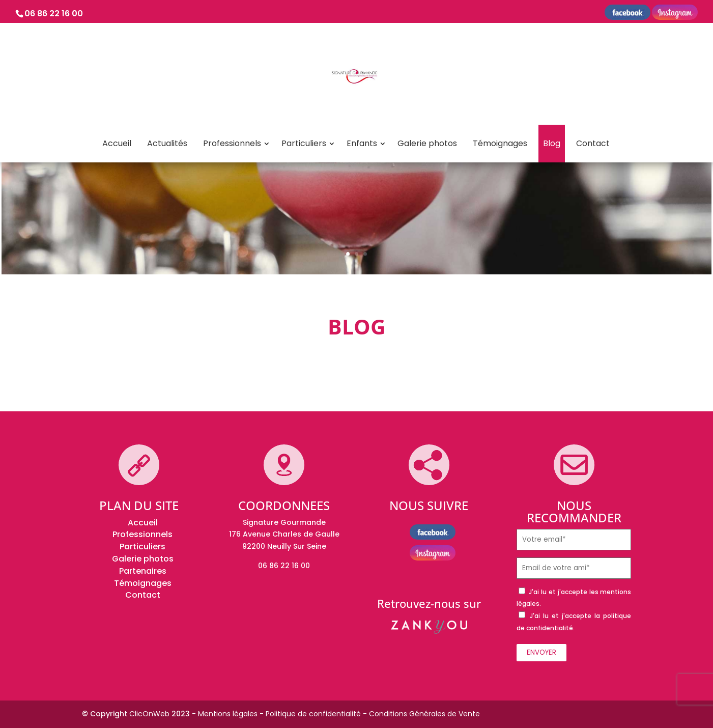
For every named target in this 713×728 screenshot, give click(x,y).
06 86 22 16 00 (54, 13)
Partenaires (143, 571)
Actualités (167, 143)
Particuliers (304, 143)
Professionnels (232, 143)
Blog (552, 143)
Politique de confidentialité (313, 714)
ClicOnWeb (149, 714)
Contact (593, 143)
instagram (675, 14)
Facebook (628, 14)
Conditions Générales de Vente (424, 714)
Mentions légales (228, 714)
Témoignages (500, 143)
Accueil (117, 143)
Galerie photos (427, 143)
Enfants (362, 143)
